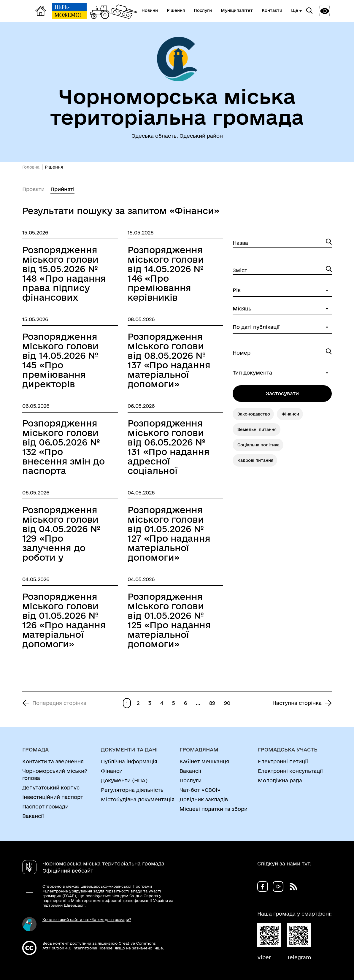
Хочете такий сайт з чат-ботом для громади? (87, 919)
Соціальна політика (258, 445)
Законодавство (254, 414)
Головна (31, 167)
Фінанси (290, 414)
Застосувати (282, 393)
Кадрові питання (255, 460)
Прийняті (62, 189)
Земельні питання (257, 429)
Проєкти (33, 189)
